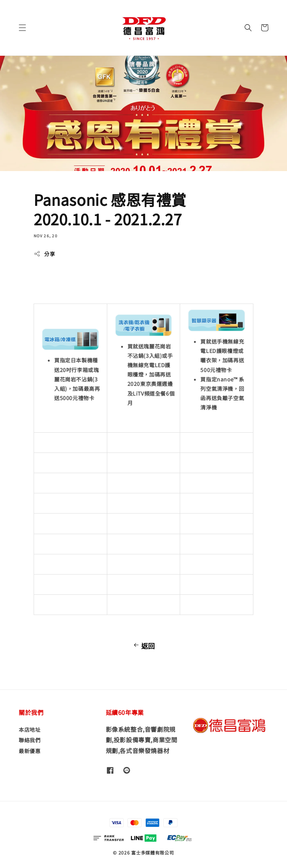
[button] (22, 28)
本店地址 (30, 730)
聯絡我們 (30, 740)
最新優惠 (30, 751)
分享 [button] (44, 254)
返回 (143, 646)
